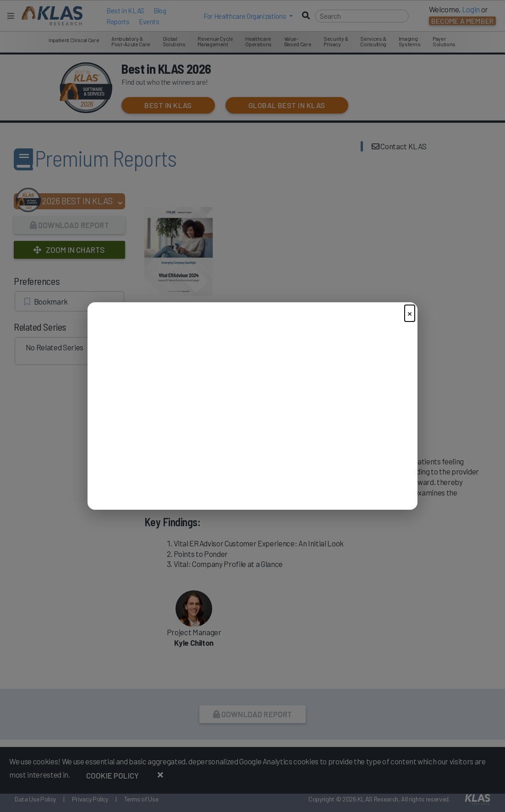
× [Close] (410, 313)
